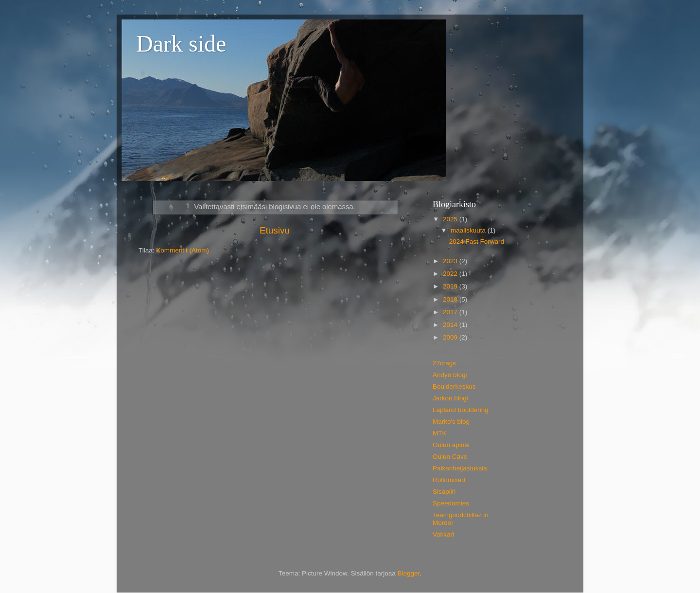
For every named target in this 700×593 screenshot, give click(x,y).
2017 (451, 312)
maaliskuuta (469, 230)
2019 (451, 286)
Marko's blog (451, 422)
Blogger (409, 573)
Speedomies (451, 503)
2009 (451, 337)
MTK (440, 433)
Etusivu (275, 230)
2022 (451, 274)
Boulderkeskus (454, 386)
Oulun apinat (451, 445)
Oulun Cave (450, 457)
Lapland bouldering (461, 410)
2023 (451, 261)
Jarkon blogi (450, 398)
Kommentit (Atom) (183, 250)
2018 (451, 299)
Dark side (181, 44)
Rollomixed (449, 480)
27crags (444, 363)
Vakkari (443, 534)
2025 (451, 219)
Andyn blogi (450, 375)
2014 (451, 325)
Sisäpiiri (444, 492)
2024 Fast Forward (477, 242)
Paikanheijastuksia (460, 468)
